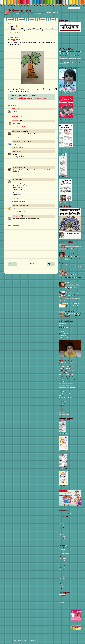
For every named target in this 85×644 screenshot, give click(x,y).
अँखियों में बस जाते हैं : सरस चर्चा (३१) (66, 374)
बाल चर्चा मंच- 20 (62, 413)
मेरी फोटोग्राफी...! (69, 292)
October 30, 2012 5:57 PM (19, 212)
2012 (62, 541)
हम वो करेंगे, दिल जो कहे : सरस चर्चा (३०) (67, 376)
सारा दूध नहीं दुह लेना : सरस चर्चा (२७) (66, 384)
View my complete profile (16, 33)
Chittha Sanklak (62, 587)
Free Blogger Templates (31, 640)
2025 (62, 519)
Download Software (30, 642)
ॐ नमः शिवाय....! (69, 282)
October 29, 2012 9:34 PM (19, 127)
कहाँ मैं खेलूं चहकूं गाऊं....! (64, 333)
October (64, 545)
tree (44, 98)
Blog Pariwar (62, 589)
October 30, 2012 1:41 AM (19, 137)
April (63, 567)
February (64, 572)
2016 (62, 532)
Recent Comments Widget (64, 513)
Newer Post (13, 264)
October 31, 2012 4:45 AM (19, 222)
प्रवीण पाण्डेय (15, 121)
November (64, 543)
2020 (62, 523)
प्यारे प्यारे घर (68, 245)
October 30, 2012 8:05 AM (19, 175)
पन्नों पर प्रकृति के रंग (65, 554)
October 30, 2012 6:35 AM (19, 163)
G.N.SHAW (16, 216)
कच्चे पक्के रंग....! (62, 324)
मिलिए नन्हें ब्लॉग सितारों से (64, 415)
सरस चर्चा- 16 (62, 405)
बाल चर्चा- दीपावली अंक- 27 (64, 393)
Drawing (38, 98)
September (64, 556)
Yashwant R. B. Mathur (20, 141)
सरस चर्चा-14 (61, 409)
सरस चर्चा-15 (61, 411)
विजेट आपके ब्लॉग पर (62, 603)
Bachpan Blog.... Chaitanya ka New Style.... (68, 366)
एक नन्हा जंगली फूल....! (63, 332)
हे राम (62, 551)
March (63, 570)
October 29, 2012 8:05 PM (19, 117)
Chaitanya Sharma (23, 26)
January (64, 574)
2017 (62, 530)
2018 (62, 528)
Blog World (61, 583)
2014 (62, 536)
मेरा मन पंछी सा (16, 152)
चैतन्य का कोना (22, 11)
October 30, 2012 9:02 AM (19, 202)
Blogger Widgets (72, 513)
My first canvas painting (66, 263)
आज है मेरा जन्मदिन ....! (70, 253)
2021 (62, 521)
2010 (62, 579)
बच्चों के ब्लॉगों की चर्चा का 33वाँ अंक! (66, 382)
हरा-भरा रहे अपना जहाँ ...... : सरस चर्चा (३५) (67, 372)
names (72, 637)
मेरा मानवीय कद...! (62, 330)
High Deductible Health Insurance (19, 642)
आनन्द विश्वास (16, 179)
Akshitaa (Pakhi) (18, 131)
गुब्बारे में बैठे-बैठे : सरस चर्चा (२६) (65, 386)
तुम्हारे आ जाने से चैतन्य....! (64, 337)
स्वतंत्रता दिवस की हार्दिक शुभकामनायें (72, 303)
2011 (62, 577)
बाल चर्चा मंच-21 (62, 407)
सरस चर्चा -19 (62, 395)
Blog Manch (61, 585)
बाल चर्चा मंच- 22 (62, 403)
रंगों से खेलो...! (62, 326)
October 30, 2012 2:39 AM (19, 147)
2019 (62, 525)
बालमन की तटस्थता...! (63, 328)
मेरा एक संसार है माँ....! (63, 335)
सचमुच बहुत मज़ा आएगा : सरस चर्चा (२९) (67, 378)
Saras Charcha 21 (63, 390)
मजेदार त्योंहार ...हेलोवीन (66, 547)
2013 (62, 539)
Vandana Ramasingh (19, 206)
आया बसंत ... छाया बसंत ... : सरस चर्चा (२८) (68, 380)
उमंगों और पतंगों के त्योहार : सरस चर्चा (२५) (67, 388)
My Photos (48, 12)
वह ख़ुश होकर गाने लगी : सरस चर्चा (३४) (67, 370)
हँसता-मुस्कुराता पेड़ (14, 40)
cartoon (72, 635)
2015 (62, 534)
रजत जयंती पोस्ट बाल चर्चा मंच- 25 (66, 397)
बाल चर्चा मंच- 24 (62, 401)
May (63, 565)
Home (32, 263)
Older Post (51, 264)
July (63, 561)
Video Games (10, 642)
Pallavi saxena (17, 167)
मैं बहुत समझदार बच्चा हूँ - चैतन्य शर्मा (66, 368)
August (63, 558)
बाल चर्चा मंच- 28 (62, 392)
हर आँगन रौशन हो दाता (70, 312)
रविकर (14, 109)
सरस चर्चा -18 (62, 399)
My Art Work (56, 12)
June (63, 563)
